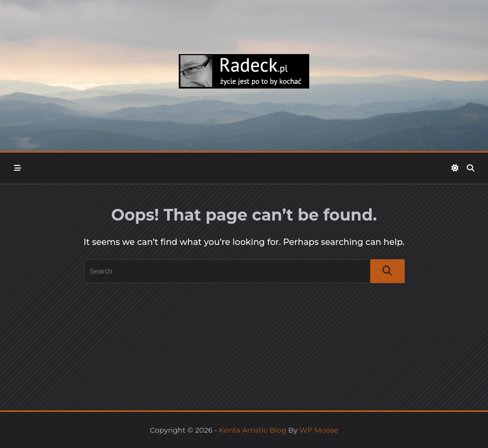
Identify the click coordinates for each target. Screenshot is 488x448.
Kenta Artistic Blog (253, 430)
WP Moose (319, 430)
